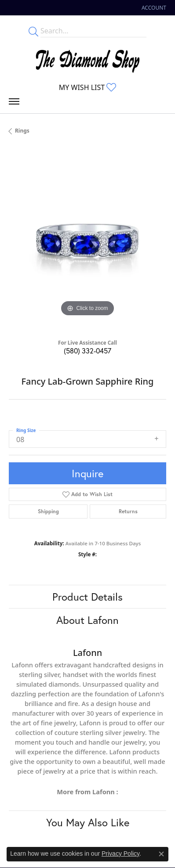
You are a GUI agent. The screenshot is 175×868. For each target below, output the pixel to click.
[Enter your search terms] (93, 31)
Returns (128, 511)
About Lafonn (87, 620)
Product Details (87, 597)
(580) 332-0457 (87, 351)
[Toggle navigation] (14, 104)
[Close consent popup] (161, 854)
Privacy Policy (120, 854)
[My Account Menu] (154, 8)
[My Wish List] (87, 87)
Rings (22, 131)
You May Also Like (88, 822)
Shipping (48, 511)
